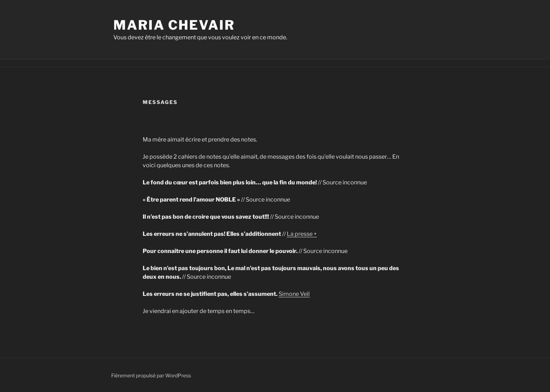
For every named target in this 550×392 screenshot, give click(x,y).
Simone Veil (294, 294)
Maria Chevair (174, 25)
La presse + (302, 234)
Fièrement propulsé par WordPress (151, 375)
